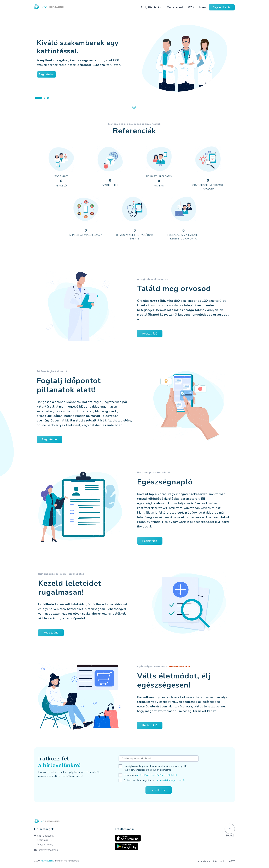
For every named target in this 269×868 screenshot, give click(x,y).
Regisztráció (155, 334)
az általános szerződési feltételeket (157, 775)
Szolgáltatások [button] (151, 7)
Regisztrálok (46, 74)
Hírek (203, 7)
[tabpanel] (134, 56)
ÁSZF (232, 861)
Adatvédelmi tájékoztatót (171, 780)
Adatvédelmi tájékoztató (211, 861)
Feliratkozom (159, 790)
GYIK (191, 7)
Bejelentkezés (222, 7)
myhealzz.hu (47, 861)
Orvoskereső (175, 7)
